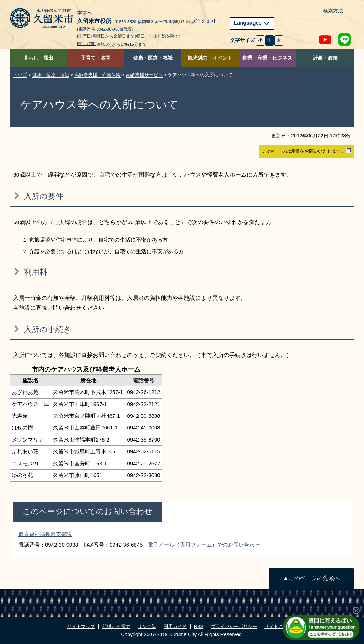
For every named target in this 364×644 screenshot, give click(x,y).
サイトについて (281, 626)
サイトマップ (81, 626)
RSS (199, 626)
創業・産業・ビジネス (267, 58)
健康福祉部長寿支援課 (45, 534)
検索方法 (333, 11)
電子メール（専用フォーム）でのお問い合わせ (204, 545)
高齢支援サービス (144, 75)
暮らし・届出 (38, 58)
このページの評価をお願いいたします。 (307, 151)
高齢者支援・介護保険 (97, 75)
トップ (20, 75)
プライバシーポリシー (234, 626)
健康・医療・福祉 (153, 58)
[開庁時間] (87, 44)
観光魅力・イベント (210, 58)
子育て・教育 (96, 58)
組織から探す (116, 626)
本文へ (85, 13)
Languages (252, 23)
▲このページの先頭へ (311, 578)
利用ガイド (175, 626)
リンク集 (147, 626)
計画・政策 (325, 58)
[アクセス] (205, 21)
